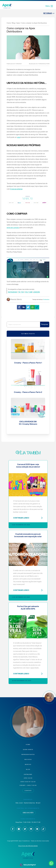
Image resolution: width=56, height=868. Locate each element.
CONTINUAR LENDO (28, 518)
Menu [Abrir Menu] (49, 6)
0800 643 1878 (28, 813)
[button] (19, 307)
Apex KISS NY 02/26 (28, 782)
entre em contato (13, 228)
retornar (49, 13)
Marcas (28, 764)
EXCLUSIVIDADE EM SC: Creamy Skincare (28, 423)
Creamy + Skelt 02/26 (28, 785)
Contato (28, 791)
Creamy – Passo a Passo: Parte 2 (28, 392)
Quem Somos (28, 750)
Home (9, 23)
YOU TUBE (29, 292)
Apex (18, 23)
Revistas (28, 759)
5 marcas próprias (16, 189)
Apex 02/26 (28, 778)
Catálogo (28, 774)
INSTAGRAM (12, 292)
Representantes (28, 754)
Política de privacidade (28, 846)
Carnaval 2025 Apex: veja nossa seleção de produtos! (28, 466)
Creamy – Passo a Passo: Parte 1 (28, 363)
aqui (19, 137)
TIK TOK (21, 292)
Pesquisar (45, 324)
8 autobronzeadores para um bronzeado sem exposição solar (28, 535)
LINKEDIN (37, 292)
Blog (14, 23)
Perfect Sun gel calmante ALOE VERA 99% (28, 608)
